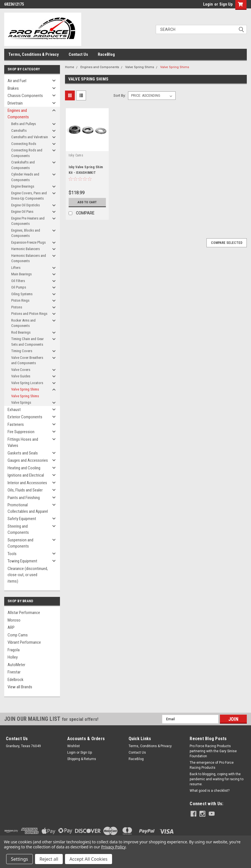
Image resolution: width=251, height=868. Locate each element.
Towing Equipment (22, 561)
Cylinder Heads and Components (25, 177)
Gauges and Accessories (28, 460)
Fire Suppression (21, 432)
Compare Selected (227, 243)
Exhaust (14, 410)
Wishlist (74, 746)
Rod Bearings (21, 332)
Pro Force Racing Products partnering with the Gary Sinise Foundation (213, 751)
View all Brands (20, 687)
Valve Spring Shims (25, 389)
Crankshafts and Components (23, 165)
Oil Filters (18, 281)
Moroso (14, 620)
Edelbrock (16, 680)
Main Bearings (21, 274)
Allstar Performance (24, 613)
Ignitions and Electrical (26, 475)
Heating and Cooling (24, 468)
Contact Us (78, 54)
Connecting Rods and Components (27, 153)
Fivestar (14, 672)
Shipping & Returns (82, 759)
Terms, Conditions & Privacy (34, 54)
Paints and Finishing (24, 498)
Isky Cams (76, 155)
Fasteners (16, 424)
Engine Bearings (23, 186)
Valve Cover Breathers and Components (27, 360)
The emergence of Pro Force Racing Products (212, 765)
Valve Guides (21, 376)
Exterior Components (25, 417)
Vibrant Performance (24, 642)
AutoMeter (16, 665)
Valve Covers (21, 370)
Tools (12, 554)
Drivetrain (15, 103)
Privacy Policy (113, 847)
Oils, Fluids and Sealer (25, 490)
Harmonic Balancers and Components (29, 258)
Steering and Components (18, 529)
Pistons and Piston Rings (29, 314)
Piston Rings (20, 300)
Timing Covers (22, 351)
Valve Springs (21, 402)
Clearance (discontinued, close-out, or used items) (28, 575)
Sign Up (226, 4)
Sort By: (120, 95)
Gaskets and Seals (23, 453)
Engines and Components (18, 114)
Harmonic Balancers (25, 249)
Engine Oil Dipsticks (25, 205)
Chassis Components (25, 96)
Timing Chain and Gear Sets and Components (27, 342)
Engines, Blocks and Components (26, 233)
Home (70, 67)
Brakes (13, 88)
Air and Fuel (17, 81)
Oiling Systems (22, 294)
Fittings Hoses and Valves (23, 443)
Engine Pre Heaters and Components (28, 221)
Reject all (49, 859)
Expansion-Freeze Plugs (28, 242)
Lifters (16, 268)
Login (208, 4)
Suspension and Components (20, 543)
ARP (11, 627)
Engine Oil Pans (22, 212)
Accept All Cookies (89, 859)
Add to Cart (87, 202)
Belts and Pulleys (24, 124)
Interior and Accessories (27, 483)
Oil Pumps (19, 287)
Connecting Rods (24, 144)
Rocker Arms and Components (23, 323)
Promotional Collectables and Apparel (28, 508)
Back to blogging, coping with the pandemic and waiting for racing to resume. (217, 779)
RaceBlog (106, 54)
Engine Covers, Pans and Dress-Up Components (29, 196)
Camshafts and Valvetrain (30, 137)
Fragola (14, 650)
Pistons (17, 307)
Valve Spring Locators (27, 383)
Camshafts (19, 131)
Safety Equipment (22, 519)
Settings (19, 859)
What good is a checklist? (210, 791)
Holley (13, 657)
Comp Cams (18, 635)
